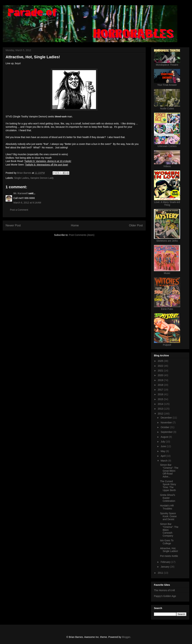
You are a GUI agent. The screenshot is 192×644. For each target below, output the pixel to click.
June (164, 446)
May (163, 451)
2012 (161, 414)
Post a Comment (19, 210)
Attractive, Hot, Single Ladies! (169, 550)
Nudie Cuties (167, 108)
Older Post (136, 225)
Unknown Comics (167, 146)
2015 (161, 399)
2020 (161, 375)
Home (75, 225)
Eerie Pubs (167, 309)
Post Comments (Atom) (82, 235)
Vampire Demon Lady (42, 178)
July (163, 442)
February (166, 562)
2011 (161, 573)
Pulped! (167, 345)
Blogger (126, 637)
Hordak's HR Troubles (167, 507)
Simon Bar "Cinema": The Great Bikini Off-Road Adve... (169, 471)
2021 (161, 371)
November (167, 423)
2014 (161, 404)
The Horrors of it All (164, 590)
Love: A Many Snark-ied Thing (167, 203)
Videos (167, 166)
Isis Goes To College (167, 542)
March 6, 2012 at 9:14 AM (27, 203)
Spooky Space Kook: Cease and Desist (168, 516)
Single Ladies (21, 178)
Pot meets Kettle (169, 556)
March (164, 461)
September (167, 432)
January (165, 567)
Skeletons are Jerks (167, 241)
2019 (161, 380)
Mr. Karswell (21, 193)
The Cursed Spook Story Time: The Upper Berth (168, 486)
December (167, 418)
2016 (161, 394)
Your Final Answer (167, 85)
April (163, 456)
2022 (161, 366)
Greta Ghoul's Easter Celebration (168, 498)
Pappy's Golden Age (165, 596)
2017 (161, 390)
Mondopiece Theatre (167, 65)
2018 (161, 385)
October (165, 427)
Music (167, 273)
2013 (161, 409)
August (165, 437)
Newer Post (13, 225)
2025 (161, 361)
